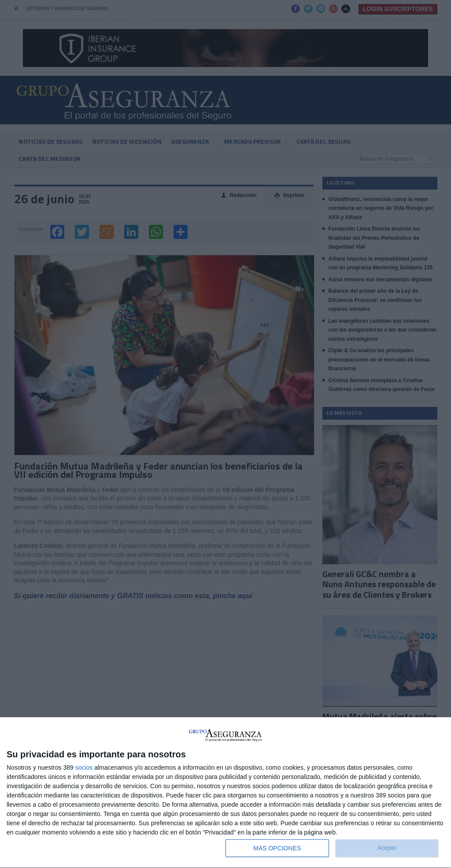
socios (84, 767)
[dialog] (225, 793)
